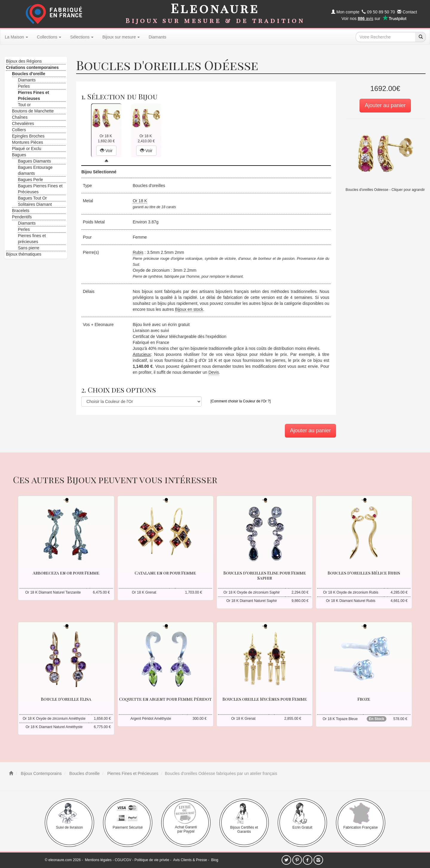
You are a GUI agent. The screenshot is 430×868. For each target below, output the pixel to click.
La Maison (16, 37)
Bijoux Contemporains (41, 773)
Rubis (138, 252)
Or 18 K (140, 201)
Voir (106, 151)
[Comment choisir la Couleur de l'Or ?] (241, 401)
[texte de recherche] (386, 37)
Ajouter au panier (385, 105)
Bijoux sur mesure (121, 37)
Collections (49, 37)
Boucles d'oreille (84, 773)
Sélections (82, 37)
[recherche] (420, 37)
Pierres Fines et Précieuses (132, 773)
